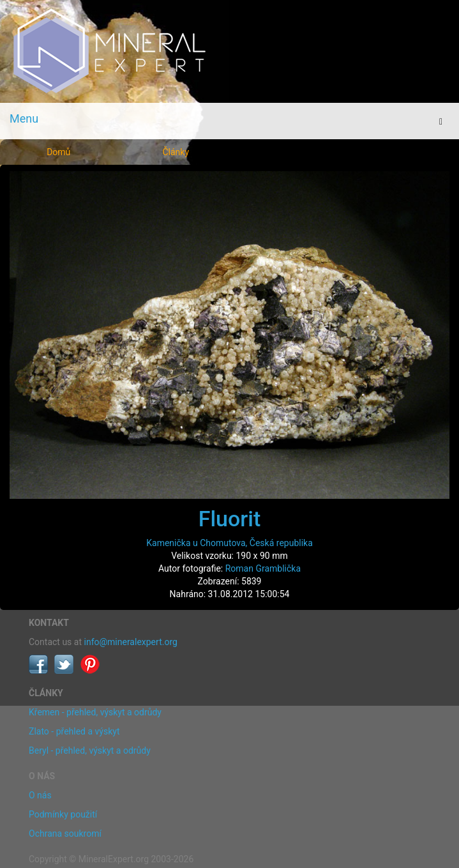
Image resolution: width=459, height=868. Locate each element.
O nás (40, 795)
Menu (24, 118)
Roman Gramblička (263, 568)
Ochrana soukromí (65, 834)
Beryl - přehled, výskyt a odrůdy (90, 750)
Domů (58, 152)
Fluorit (230, 519)
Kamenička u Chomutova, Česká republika (229, 543)
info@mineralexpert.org (131, 642)
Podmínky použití (63, 814)
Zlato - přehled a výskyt (74, 731)
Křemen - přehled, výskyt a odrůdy (95, 712)
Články (176, 152)
